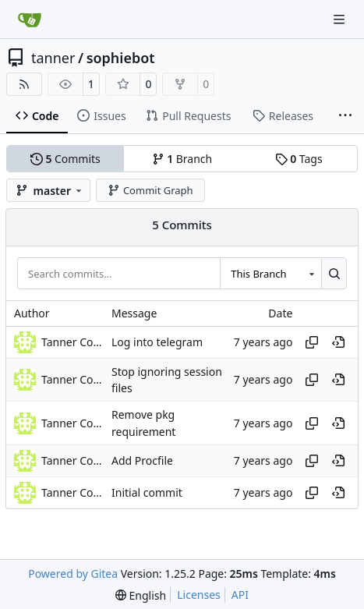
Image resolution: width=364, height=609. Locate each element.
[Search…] (334, 273)
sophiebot (121, 58)
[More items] (345, 116)
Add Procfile (142, 460)
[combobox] (270, 273)
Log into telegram (157, 342)
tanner (53, 58)
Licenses (199, 595)
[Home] (30, 19)
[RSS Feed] (24, 84)
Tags (299, 159)
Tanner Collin (72, 342)
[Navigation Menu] (341, 19)
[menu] (141, 595)
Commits (65, 159)
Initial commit (147, 492)
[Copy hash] (312, 342)
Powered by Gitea (73, 574)
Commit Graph (150, 190)
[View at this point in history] (338, 342)
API (240, 595)
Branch (182, 159)
